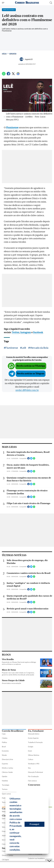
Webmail (5, 812)
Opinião (5, 776)
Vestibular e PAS (34, 764)
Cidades (5, 738)
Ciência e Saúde (7, 772)
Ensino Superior (33, 738)
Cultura (31, 759)
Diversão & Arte (7, 759)
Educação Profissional (35, 772)
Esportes (13, 54)
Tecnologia (6, 785)
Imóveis (5, 823)
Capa (4, 734)
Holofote (5, 781)
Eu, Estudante (36, 731)
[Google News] (18, 75)
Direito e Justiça (7, 768)
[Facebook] (9, 75)
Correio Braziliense (13, 731)
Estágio (31, 747)
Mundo (4, 755)
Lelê (24, 348)
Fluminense (12, 348)
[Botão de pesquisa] (51, 3)
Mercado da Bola (39, 348)
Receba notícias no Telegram (31, 374)
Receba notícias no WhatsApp (31, 366)
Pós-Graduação (33, 776)
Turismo (5, 789)
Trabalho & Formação (35, 742)
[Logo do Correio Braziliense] (27, 3)
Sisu (29, 768)
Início (4, 54)
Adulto (4, 836)
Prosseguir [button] (34, 824)
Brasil (4, 747)
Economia (5, 751)
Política (4, 742)
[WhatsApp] (4, 75)
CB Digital (5, 860)
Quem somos (6, 794)
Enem (30, 751)
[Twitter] (13, 75)
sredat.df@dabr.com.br (27, 390)
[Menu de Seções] (3, 3)
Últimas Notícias (34, 755)
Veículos (5, 827)
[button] (21, 850)
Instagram (26, 332)
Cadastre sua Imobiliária (36, 858)
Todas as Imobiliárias (35, 854)
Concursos (34, 785)
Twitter (16, 332)
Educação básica (34, 734)
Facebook (38, 332)
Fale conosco (32, 781)
